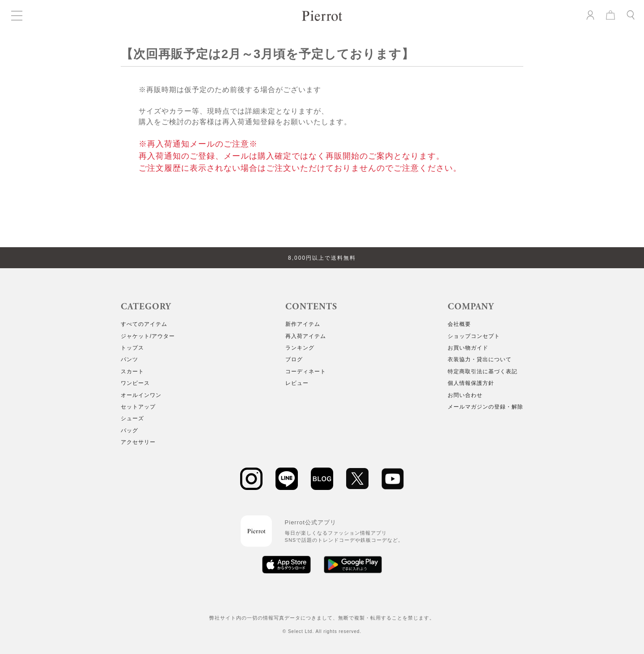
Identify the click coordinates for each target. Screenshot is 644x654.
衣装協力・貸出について (480, 359)
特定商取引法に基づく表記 (483, 371)
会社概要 (459, 324)
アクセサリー (138, 442)
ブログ (294, 359)
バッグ (129, 430)
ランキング (300, 348)
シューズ (132, 418)
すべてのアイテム (144, 324)
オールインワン (141, 395)
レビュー (297, 383)
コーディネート (306, 371)
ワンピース (135, 383)
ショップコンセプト (474, 336)
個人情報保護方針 (471, 383)
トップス (132, 348)
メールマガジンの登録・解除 (485, 407)
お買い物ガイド (468, 348)
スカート (132, 371)
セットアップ (138, 407)
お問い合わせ (465, 395)
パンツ (129, 359)
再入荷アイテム (306, 336)
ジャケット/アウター (148, 336)
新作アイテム (303, 324)
